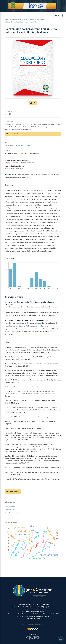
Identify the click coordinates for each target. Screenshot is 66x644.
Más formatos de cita (14, 134)
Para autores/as (10, 509)
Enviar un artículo (13, 492)
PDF (34, 103)
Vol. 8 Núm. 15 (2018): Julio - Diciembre (31, 20)
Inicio (6, 20)
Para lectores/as (10, 506)
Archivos (13, 20)
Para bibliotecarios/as (12, 513)
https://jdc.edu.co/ (33, 609)
